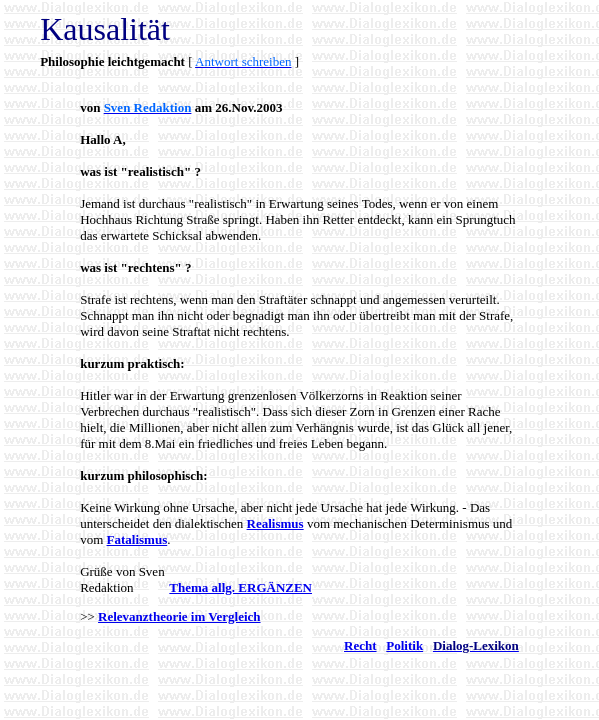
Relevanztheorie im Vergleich (179, 616)
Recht (360, 645)
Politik (404, 645)
